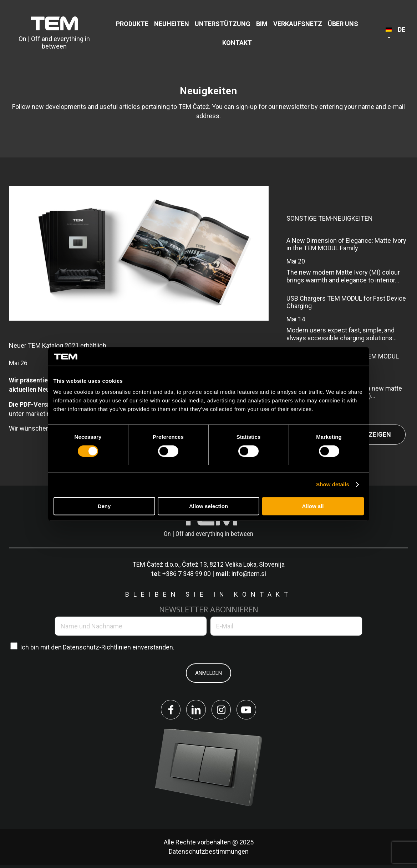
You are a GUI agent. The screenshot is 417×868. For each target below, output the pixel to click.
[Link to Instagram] (223, 711)
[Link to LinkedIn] (194, 711)
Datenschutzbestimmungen (209, 855)
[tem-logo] (54, 33)
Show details (333, 485)
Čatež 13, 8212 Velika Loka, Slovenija (233, 564)
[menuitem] (132, 24)
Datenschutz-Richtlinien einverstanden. (119, 647)
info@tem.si (249, 574)
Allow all (313, 506)
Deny (104, 506)
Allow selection (208, 506)
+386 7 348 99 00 (187, 574)
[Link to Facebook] (166, 711)
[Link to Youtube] (251, 711)
